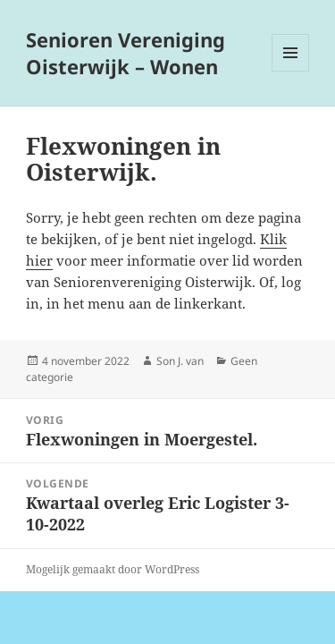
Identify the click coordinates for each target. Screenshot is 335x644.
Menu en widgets (291, 71)
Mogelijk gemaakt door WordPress (113, 569)
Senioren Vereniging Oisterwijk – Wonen (126, 53)
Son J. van (180, 361)
